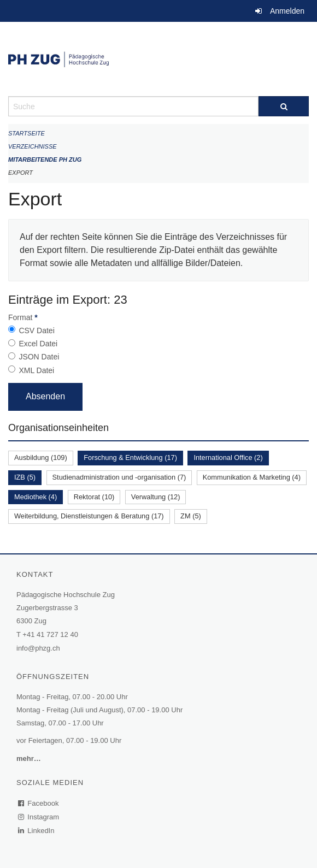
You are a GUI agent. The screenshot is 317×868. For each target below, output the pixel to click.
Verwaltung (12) (156, 497)
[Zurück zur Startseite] (158, 59)
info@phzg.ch (38, 648)
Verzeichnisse (33, 146)
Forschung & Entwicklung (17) (130, 457)
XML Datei (36, 370)
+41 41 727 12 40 (50, 634)
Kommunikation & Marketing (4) (252, 477)
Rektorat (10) (94, 497)
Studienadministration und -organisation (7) (119, 477)
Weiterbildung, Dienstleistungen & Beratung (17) (89, 516)
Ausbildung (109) (41, 457)
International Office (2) (228, 457)
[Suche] (284, 106)
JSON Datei (39, 357)
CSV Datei (36, 330)
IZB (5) (25, 477)
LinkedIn (37, 831)
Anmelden (287, 11)
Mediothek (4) (36, 497)
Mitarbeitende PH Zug (45, 160)
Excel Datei (38, 344)
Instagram (39, 817)
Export (20, 173)
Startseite (27, 133)
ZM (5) (191, 516)
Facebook (39, 803)
